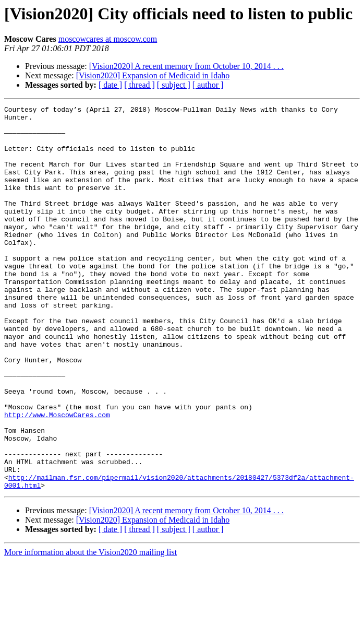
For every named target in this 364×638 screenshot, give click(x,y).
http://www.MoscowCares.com (57, 477)
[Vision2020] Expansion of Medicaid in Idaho (153, 75)
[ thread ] (139, 85)
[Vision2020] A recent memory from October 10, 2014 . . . (186, 66)
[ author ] (208, 85)
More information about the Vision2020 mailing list (90, 629)
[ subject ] (174, 85)
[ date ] (110, 85)
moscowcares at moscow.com (108, 39)
